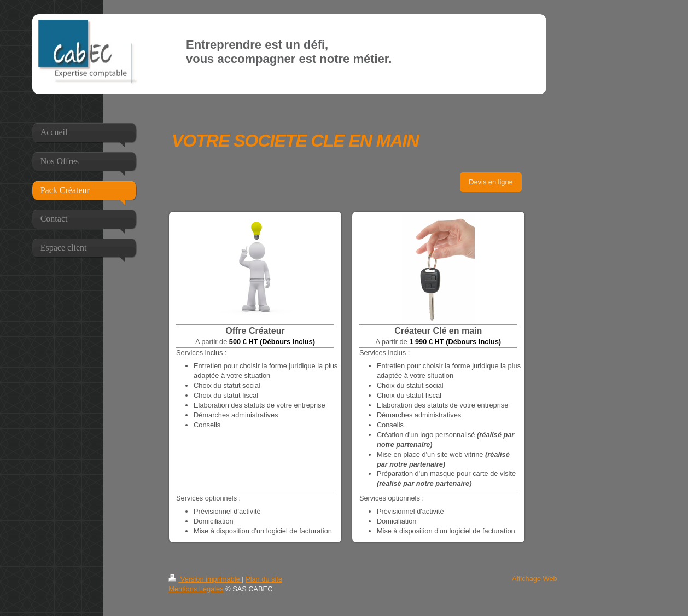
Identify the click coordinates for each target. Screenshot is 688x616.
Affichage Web (535, 579)
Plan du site (264, 579)
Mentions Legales (196, 589)
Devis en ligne (491, 182)
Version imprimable (205, 579)
